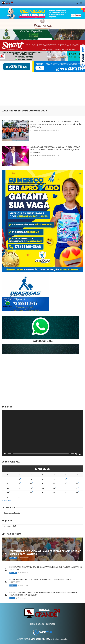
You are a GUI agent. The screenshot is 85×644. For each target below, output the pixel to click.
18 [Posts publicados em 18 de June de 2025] (43, 488)
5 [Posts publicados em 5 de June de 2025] (54, 479)
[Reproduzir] (5, 454)
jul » (9, 501)
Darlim (35, 130)
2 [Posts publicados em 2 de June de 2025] (20, 479)
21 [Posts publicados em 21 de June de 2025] (77, 488)
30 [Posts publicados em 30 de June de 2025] (19, 497)
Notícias (40, 624)
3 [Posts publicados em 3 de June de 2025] (31, 479)
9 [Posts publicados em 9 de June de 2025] (19, 484)
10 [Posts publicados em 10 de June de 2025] (31, 484)
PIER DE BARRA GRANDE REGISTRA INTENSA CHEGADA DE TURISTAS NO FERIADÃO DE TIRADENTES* (42, 581)
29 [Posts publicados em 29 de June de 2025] (8, 497)
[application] (42, 433)
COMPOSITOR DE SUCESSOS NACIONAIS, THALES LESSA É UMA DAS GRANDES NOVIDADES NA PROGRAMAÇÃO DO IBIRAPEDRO (55, 150)
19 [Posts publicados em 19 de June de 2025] (54, 488)
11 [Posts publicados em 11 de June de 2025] (43, 484)
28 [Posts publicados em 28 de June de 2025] (77, 493)
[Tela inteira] (80, 454)
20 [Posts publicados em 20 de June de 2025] (66, 488)
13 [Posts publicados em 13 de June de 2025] (65, 484)
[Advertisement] (42, 88)
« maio (4, 501)
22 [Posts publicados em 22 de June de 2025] (8, 493)
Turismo (13, 585)
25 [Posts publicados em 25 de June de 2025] (43, 493)
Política (13, 558)
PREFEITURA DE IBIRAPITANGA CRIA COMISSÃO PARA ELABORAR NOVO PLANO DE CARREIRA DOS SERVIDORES (46, 568)
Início (32, 624)
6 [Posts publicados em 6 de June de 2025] (66, 479)
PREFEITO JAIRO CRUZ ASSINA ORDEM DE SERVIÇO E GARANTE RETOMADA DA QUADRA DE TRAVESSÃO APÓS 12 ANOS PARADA (43, 594)
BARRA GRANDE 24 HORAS (40, 639)
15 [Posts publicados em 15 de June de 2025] (8, 488)
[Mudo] (76, 454)
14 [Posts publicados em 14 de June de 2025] (77, 484)
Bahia (12, 598)
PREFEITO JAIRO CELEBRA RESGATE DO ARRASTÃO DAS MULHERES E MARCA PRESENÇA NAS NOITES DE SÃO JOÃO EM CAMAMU (56, 124)
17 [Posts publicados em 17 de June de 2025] (31, 488)
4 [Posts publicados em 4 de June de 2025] (43, 479)
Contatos (51, 624)
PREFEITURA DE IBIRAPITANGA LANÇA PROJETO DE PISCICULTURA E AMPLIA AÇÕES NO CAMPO (45, 553)
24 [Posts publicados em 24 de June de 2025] (31, 493)
